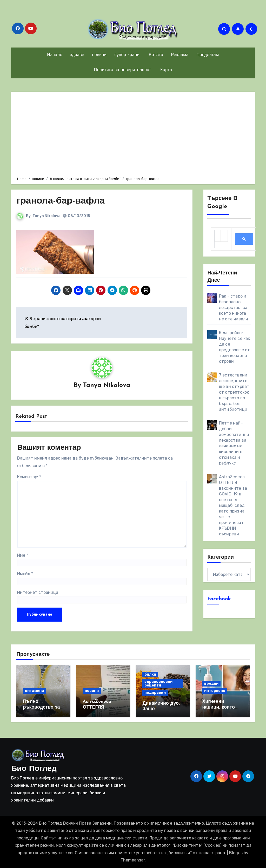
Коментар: (29, 477)
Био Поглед (34, 769)
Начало (55, 55)
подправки (155, 693)
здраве (77, 55)
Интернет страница (38, 593)
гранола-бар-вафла (63, 201)
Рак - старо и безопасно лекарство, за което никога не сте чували (234, 308)
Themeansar (133, 860)
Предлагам (208, 55)
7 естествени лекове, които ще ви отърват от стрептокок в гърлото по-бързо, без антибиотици (234, 392)
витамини (34, 691)
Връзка (155, 55)
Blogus (236, 853)
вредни (211, 684)
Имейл (25, 574)
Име (23, 556)
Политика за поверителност (123, 70)
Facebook (219, 599)
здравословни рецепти (158, 684)
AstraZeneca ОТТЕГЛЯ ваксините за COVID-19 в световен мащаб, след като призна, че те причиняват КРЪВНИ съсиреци (233, 505)
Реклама (180, 55)
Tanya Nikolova (46, 216)
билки (150, 675)
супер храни (127, 55)
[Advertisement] (134, 133)
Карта (166, 70)
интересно (215, 691)
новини (99, 55)
